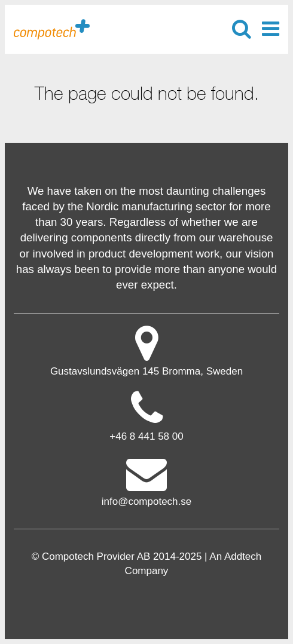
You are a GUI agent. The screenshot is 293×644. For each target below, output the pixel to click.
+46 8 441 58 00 (146, 436)
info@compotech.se (147, 481)
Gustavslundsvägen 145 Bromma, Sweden (147, 350)
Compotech (52, 29)
